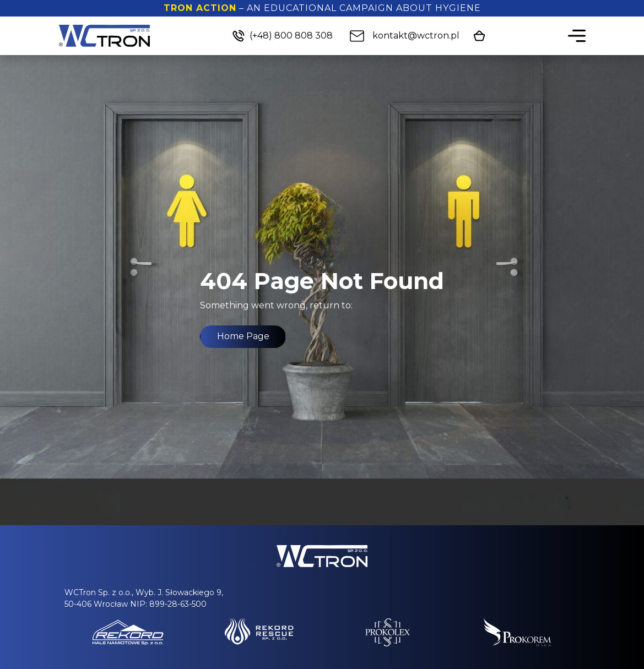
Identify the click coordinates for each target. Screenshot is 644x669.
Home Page (243, 336)
